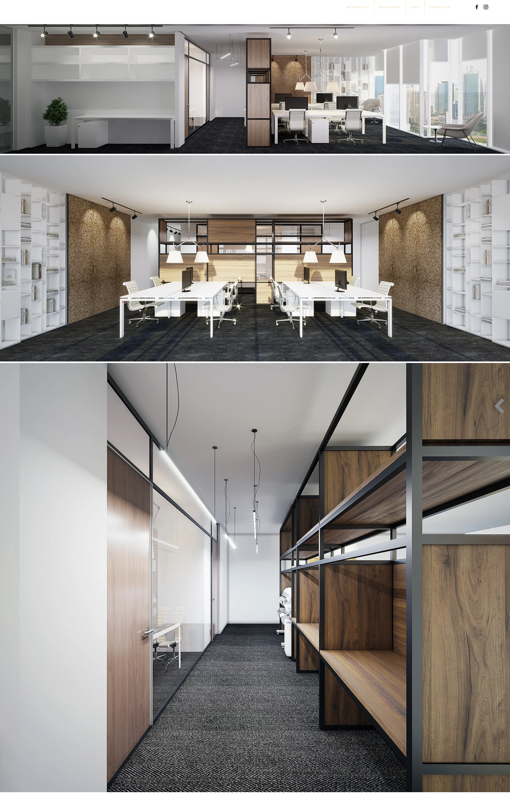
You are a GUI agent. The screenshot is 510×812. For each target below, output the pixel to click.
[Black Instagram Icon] (486, 7)
